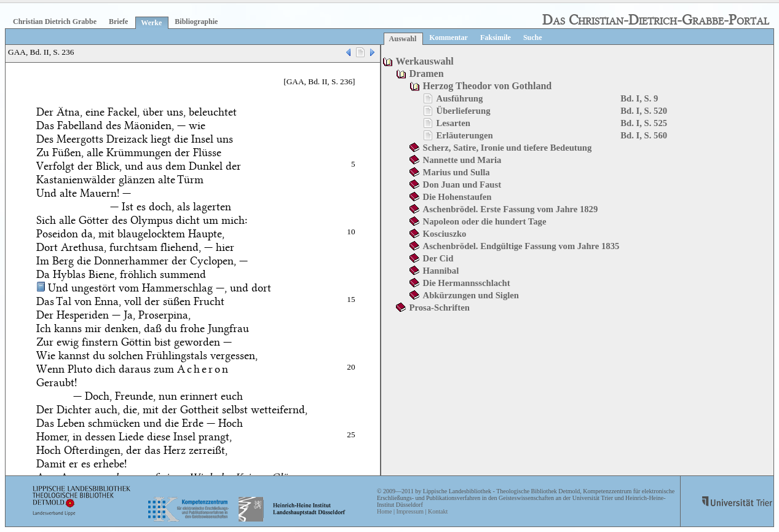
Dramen (427, 73)
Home (384, 511)
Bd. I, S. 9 (639, 98)
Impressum (409, 511)
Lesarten (453, 123)
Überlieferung (464, 111)
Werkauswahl (425, 61)
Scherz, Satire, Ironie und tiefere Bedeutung (508, 148)
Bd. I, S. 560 (644, 135)
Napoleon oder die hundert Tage (485, 221)
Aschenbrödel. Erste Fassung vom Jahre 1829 (511, 209)
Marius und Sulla (457, 172)
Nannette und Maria (462, 160)
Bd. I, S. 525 (644, 123)
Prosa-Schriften (440, 308)
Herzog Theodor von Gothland (488, 86)
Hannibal (441, 271)
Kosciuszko (445, 234)
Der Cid (438, 258)
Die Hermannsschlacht (467, 283)
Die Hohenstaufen (457, 197)
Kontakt (438, 511)
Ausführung (460, 98)
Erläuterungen (465, 135)
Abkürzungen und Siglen (471, 295)
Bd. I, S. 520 (644, 111)
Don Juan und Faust (462, 185)
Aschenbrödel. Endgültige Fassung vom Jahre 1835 (521, 246)
